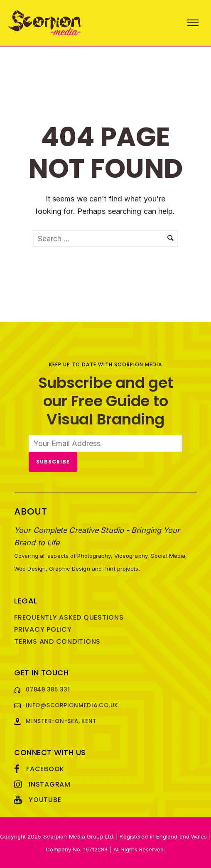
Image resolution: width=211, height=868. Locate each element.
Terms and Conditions (57, 641)
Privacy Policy (43, 629)
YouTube (45, 800)
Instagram (50, 784)
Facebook (45, 769)
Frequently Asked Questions (69, 617)
